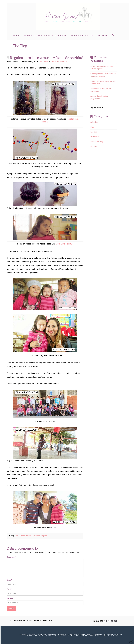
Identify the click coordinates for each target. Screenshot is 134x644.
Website (10, 598)
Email (9, 589)
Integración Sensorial (77, 634)
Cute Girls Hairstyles (65, 244)
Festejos (22, 536)
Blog (92, 127)
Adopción (94, 122)
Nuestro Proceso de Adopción (67, 636)
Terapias (114, 636)
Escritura (52, 634)
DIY (16, 536)
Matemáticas (109, 634)
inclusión (29, 536)
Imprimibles (62, 634)
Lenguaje (99, 634)
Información (95, 137)
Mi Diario (44, 62)
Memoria (119, 634)
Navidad (37, 536)
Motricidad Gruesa (46, 636)
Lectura (90, 634)
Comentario (11, 557)
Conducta (23, 634)
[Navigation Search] (113, 35)
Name (9, 580)
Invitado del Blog (97, 142)
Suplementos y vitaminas (100, 636)
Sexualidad (84, 636)
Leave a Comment (59, 62)
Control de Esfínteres (37, 634)
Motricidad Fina (31, 636)
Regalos (44, 536)
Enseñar (94, 132)
